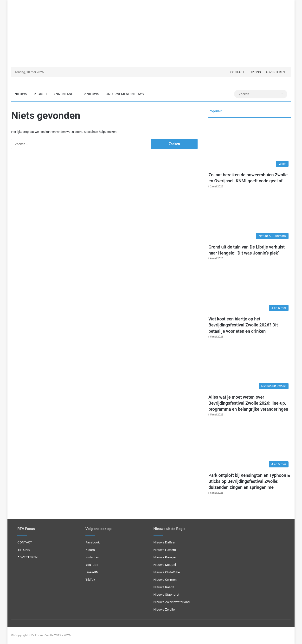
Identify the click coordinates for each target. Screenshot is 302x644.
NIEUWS (21, 94)
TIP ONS (255, 72)
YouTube (92, 565)
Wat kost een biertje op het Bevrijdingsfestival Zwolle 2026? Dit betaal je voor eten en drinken (243, 325)
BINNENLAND (63, 94)
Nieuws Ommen (165, 580)
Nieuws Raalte (164, 587)
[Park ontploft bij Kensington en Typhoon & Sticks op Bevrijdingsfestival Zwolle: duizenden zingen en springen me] (250, 446)
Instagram (93, 557)
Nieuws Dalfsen (165, 542)
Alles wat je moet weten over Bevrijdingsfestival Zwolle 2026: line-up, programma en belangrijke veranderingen (248, 403)
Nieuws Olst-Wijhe (167, 572)
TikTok (90, 580)
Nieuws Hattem (165, 550)
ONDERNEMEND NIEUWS (125, 94)
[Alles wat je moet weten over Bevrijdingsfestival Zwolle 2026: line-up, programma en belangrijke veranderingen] (250, 368)
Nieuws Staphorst (167, 594)
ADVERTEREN (275, 72)
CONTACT (237, 72)
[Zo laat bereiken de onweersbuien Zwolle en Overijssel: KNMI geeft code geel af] (250, 146)
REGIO (39, 94)
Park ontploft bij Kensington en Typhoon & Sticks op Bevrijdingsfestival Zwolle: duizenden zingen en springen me (249, 481)
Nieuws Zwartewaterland (172, 602)
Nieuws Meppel (165, 565)
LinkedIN (92, 572)
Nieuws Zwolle (164, 609)
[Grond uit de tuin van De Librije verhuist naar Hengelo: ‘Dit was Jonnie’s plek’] (250, 218)
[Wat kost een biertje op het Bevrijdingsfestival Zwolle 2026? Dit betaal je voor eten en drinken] (250, 290)
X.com (90, 550)
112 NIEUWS (90, 94)
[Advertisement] (151, 34)
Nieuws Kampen (165, 557)
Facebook (93, 542)
